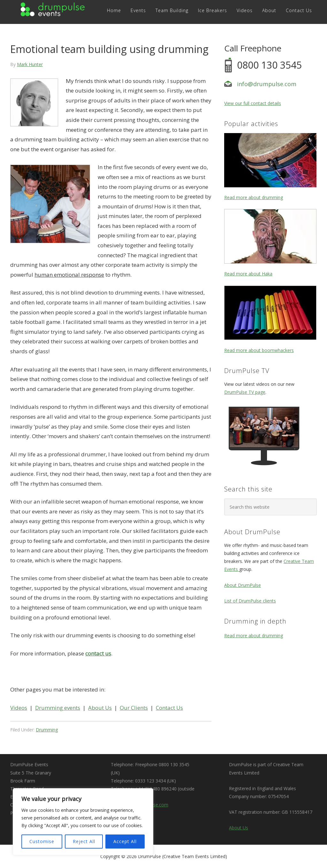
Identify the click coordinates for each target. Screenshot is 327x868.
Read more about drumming (254, 197)
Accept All (125, 841)
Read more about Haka (248, 274)
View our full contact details (253, 103)
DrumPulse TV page (245, 392)
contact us (98, 653)
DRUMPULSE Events (54, 10)
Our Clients (134, 708)
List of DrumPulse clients (250, 601)
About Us (100, 708)
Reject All (84, 841)
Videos (19, 708)
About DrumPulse (243, 585)
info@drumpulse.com (267, 84)
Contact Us (169, 708)
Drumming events (58, 708)
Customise (42, 841)
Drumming (47, 730)
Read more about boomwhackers (259, 350)
